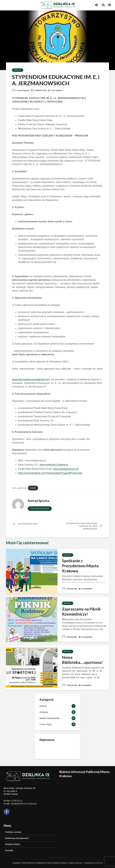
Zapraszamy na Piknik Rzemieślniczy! (81, 612)
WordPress (98, 863)
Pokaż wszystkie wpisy (40, 509)
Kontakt (9, 850)
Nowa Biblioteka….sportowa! (82, 660)
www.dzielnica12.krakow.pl (54, 465)
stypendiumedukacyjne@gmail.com (31, 379)
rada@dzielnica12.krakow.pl (24, 804)
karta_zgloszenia (19, 488)
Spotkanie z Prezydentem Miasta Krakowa (80, 566)
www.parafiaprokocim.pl (66, 469)
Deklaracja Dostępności (17, 838)
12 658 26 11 (16, 801)
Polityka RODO (13, 844)
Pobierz (33, 488)
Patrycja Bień (70, 589)
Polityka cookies (13, 832)
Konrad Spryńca (21, 90)
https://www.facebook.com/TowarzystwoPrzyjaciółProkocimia (50, 473)
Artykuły (18, 70)
